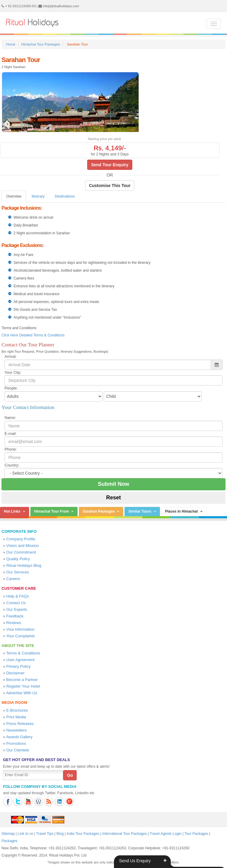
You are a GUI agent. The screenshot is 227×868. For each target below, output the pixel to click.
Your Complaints (21, 636)
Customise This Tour (110, 186)
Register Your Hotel (23, 686)
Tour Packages (196, 834)
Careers (13, 579)
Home (11, 44)
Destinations (65, 196)
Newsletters (17, 730)
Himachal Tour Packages (41, 44)
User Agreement (20, 660)
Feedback (15, 616)
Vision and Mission (23, 546)
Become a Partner (22, 680)
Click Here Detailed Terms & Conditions (33, 335)
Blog (60, 834)
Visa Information (20, 629)
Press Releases (20, 724)
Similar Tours (140, 511)
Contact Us (16, 603)
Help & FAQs (18, 596)
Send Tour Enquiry (110, 165)
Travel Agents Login (166, 834)
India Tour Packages (83, 834)
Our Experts (17, 609)
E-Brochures (17, 710)
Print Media (16, 717)
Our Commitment (21, 552)
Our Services (18, 572)
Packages (9, 841)
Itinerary (38, 196)
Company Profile (21, 539)
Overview (14, 196)
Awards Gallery (19, 737)
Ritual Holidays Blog (24, 565)
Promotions (16, 743)
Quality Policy (18, 559)
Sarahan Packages (99, 511)
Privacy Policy (18, 666)
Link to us (25, 834)
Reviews (14, 623)
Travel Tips (45, 834)
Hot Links (12, 511)
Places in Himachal (181, 511)
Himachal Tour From (52, 511)
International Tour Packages (125, 834)
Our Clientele (18, 750)
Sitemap (8, 834)
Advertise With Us (21, 693)
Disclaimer (15, 673)
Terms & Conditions (23, 653)
